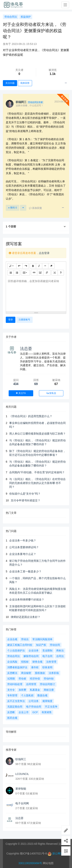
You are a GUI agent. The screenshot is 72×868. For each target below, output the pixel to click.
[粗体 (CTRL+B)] (33, 266)
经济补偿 (35, 679)
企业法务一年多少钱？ (23, 540)
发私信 (51, 393)
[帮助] (61, 273)
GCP (35, 712)
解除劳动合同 (31, 656)
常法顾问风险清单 (42, 639)
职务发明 (47, 667)
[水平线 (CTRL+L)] (45, 266)
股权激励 (40, 673)
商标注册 (49, 690)
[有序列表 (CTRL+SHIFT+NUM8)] (17, 273)
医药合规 (12, 718)
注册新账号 (24, 320)
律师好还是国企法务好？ (26, 617)
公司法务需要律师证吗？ (24, 547)
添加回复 (36, 208)
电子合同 (47, 656)
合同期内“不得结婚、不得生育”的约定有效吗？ (37, 472)
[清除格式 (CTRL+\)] (51, 266)
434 (16, 384)
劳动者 (22, 679)
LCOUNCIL (22, 774)
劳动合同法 (11, 17)
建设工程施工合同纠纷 (20, 645)
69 (36, 384)
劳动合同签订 (47, 684)
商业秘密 (26, 673)
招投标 (25, 662)
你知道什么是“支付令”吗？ (25, 494)
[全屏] (55, 273)
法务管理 (51, 662)
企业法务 (34, 651)
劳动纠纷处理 (15, 684)
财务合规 (37, 662)
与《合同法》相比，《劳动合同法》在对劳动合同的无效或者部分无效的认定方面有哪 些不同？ (37, 483)
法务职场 (54, 673)
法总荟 (26, 349)
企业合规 (12, 639)
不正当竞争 (51, 707)
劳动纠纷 (49, 679)
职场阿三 (21, 759)
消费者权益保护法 (17, 667)
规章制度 (47, 701)
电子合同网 (22, 803)
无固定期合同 (15, 707)
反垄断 (11, 712)
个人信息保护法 (16, 651)
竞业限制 (47, 651)
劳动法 (25, 639)
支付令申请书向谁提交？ (26, 500)
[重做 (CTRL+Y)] (26, 266)
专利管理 (12, 695)
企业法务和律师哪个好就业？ (27, 600)
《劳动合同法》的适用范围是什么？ (31, 416)
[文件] (47, 273)
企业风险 (12, 662)
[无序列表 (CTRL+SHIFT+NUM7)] (11, 273)
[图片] (40, 272)
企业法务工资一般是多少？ (25, 571)
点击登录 (44, 253)
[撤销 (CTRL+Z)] (19, 266)
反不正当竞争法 (16, 701)
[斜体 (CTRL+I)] (39, 266)
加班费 (22, 690)
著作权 (35, 667)
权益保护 (26, 17)
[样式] (12, 266)
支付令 (11, 690)
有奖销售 (47, 712)
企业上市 (24, 712)
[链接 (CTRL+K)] (34, 272)
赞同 (12, 208)
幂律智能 (21, 789)
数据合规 (42, 695)
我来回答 (25, 83)
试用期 (11, 679)
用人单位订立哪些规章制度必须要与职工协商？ (37, 434)
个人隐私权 (27, 695)
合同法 (60, 656)
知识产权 (41, 645)
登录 (11, 320)
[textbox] (36, 294)
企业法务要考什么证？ (23, 554)
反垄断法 (12, 673)
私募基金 (35, 690)
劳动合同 (55, 645)
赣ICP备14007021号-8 (34, 853)
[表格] (25, 273)
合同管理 (31, 684)
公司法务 (34, 701)
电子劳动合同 (34, 707)
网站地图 (48, 863)
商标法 (60, 651)
